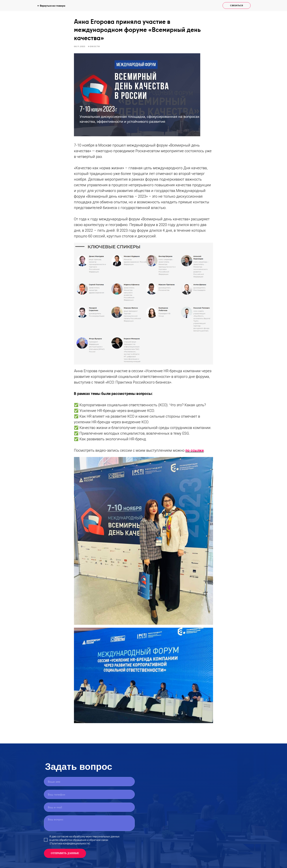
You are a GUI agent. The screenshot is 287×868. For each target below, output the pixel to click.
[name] (89, 782)
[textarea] (89, 823)
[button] (237, 5)
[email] (89, 807)
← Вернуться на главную (51, 6)
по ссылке (195, 450)
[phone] (89, 794)
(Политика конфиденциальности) (70, 843)
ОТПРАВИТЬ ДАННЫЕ (65, 853)
